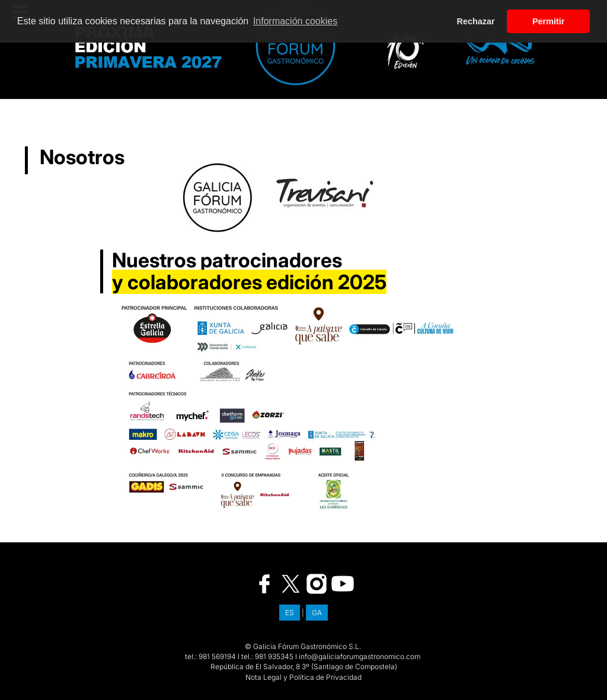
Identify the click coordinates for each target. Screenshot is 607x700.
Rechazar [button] (476, 21)
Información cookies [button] (295, 21)
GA (317, 613)
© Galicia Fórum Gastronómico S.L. (303, 646)
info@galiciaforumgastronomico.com (360, 656)
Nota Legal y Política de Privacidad (303, 677)
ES (290, 613)
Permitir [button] (548, 21)
